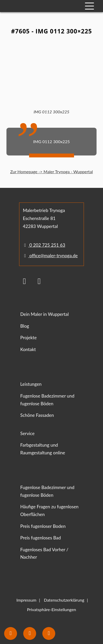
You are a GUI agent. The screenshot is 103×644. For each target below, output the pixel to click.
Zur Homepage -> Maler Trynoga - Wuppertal (51, 172)
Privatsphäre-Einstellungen (51, 609)
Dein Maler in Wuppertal (45, 314)
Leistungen (31, 384)
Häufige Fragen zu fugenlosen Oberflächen (50, 510)
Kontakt (28, 349)
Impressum (26, 600)
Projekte (29, 338)
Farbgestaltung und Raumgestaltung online (43, 449)
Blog (25, 326)
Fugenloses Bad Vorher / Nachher (44, 553)
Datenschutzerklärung (64, 600)
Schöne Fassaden (37, 415)
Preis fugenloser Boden (43, 526)
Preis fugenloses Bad (41, 538)
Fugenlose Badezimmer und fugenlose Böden (47, 400)
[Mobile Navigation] (89, 6)
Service (27, 433)
